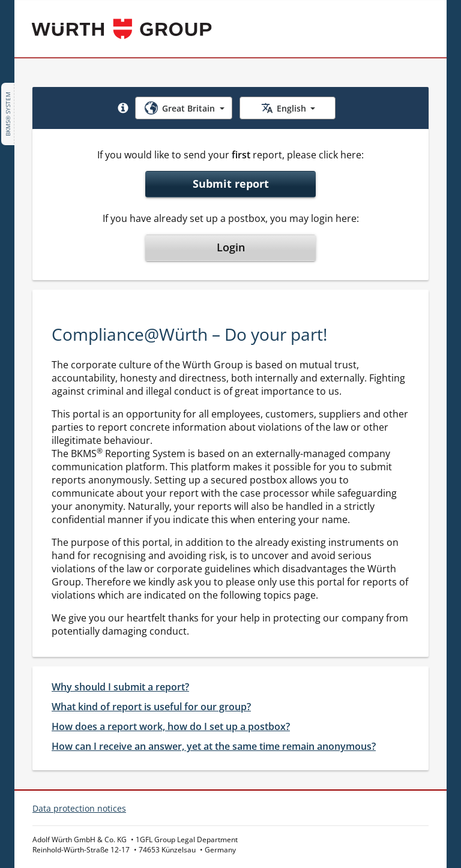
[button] (123, 108)
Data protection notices (79, 808)
